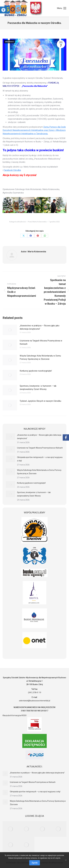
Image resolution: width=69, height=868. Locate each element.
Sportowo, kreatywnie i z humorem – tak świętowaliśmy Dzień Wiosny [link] (38, 388)
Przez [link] (37, 222)
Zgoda (35, 863)
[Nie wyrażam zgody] (66, 860)
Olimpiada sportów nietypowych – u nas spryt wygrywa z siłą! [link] (40, 459)
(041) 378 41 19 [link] (35, 693)
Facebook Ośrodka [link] (12, 170)
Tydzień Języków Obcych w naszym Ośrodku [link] (40, 401)
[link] (3, 10)
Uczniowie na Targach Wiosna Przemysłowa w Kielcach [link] (41, 342)
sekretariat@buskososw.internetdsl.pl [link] (35, 701)
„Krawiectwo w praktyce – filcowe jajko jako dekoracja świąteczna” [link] (40, 327)
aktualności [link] (9, 42)
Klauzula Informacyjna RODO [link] (15, 715)
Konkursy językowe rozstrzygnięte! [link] (36, 371)
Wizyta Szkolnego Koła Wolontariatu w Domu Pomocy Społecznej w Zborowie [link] (40, 357)
